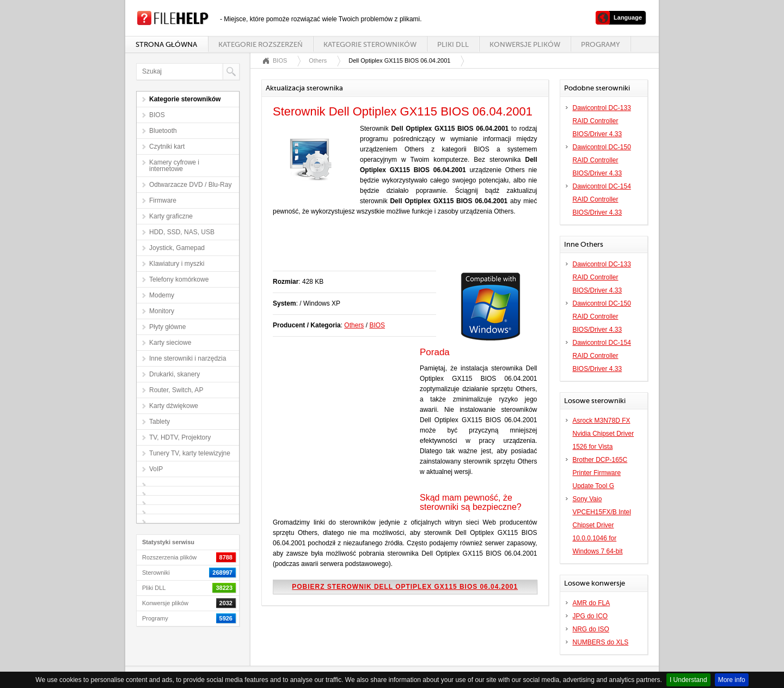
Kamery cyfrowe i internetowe (174, 166)
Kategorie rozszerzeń (260, 44)
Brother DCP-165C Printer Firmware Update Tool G (600, 473)
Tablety (160, 422)
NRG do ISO (591, 629)
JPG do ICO (590, 616)
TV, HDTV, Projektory (180, 437)
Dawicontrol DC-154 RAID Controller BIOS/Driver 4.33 (602, 199)
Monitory (162, 311)
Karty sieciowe (170, 343)
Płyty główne (167, 327)
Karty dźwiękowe (174, 406)
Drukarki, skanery (174, 374)
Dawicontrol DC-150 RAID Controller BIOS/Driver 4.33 (602, 160)
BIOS (157, 115)
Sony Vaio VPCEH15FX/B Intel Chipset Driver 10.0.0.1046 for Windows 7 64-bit (602, 525)
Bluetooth (163, 131)
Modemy (162, 295)
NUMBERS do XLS (601, 642)
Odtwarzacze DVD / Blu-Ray (190, 185)
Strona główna (166, 44)
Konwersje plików (525, 44)
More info (732, 680)
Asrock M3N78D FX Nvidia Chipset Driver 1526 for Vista (604, 434)
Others (318, 60)
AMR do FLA (592, 603)
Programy (601, 44)
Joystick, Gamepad (177, 248)
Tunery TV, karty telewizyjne (190, 453)
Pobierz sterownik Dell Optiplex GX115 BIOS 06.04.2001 (405, 587)
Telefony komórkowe (179, 279)
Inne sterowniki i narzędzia (188, 358)
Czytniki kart (167, 147)
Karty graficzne (171, 216)
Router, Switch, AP (176, 390)
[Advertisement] (400, 249)
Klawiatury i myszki (177, 264)
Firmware (163, 200)
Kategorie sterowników (370, 44)
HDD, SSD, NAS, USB (182, 232)
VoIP (156, 469)
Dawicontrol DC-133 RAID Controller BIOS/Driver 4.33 (602, 121)
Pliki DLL (453, 44)
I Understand (688, 680)
